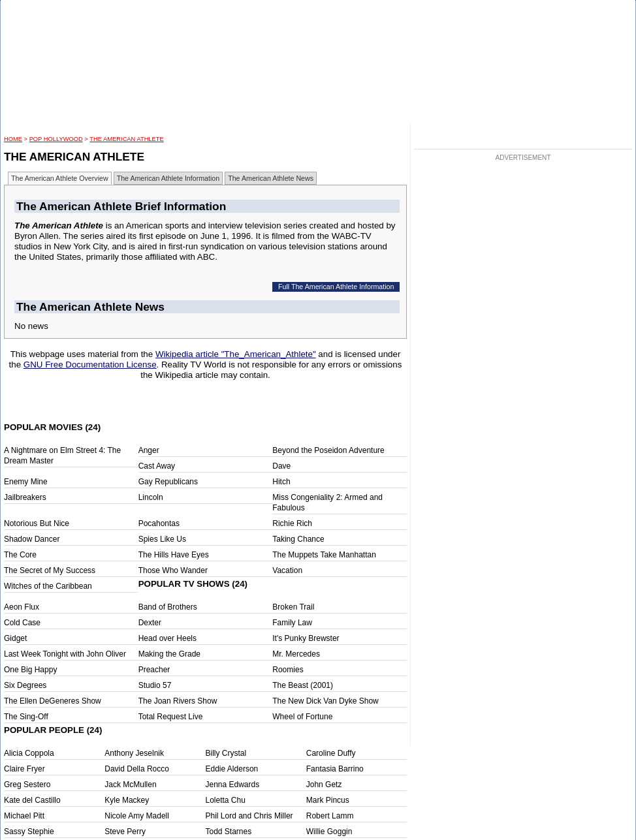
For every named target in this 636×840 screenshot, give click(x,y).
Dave (281, 466)
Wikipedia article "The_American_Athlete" (236, 354)
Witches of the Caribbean (48, 586)
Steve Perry (125, 832)
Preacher (154, 670)
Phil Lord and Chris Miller (249, 816)
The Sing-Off (26, 717)
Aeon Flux (22, 607)
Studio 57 (155, 685)
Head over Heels (167, 638)
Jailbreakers (25, 497)
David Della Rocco (137, 769)
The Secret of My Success (50, 570)
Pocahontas (159, 523)
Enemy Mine (26, 482)
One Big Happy (30, 670)
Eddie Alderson (232, 769)
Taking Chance (298, 539)
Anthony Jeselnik (134, 753)
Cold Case (22, 623)
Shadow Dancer (32, 539)
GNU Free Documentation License (90, 365)
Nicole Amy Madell (137, 816)
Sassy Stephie (29, 832)
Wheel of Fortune (302, 717)
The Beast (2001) (303, 685)
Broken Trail (293, 607)
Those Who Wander (173, 570)
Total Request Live (171, 717)
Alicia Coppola (29, 753)
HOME (13, 139)
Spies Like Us (162, 539)
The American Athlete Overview (60, 178)
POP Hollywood (56, 139)
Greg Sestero (27, 785)
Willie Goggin (329, 832)
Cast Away (157, 466)
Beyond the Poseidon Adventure (328, 450)
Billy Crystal (226, 753)
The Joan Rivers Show (178, 701)
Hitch (281, 482)
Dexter (150, 623)
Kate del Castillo (32, 800)
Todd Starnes (229, 832)
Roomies (288, 670)
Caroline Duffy (331, 753)
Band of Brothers (168, 607)
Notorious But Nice (37, 523)
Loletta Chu (226, 800)
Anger (149, 450)
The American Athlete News (271, 178)
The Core (20, 555)
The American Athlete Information (168, 178)
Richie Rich (292, 523)
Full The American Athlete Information (336, 287)
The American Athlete (126, 139)
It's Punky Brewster (306, 638)
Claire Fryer (24, 769)
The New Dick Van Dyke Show (326, 701)
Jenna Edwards (233, 785)
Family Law (292, 623)
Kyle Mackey (127, 800)
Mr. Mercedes (296, 654)
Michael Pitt (24, 816)
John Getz (324, 785)
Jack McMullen (130, 785)
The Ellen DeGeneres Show (53, 701)
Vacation (287, 570)
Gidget (15, 638)
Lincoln (151, 497)
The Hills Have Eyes (174, 555)
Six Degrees (25, 685)
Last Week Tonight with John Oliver (65, 654)
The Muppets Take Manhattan (324, 555)
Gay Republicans (168, 482)
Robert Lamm (330, 816)
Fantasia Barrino (335, 769)
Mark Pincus (328, 800)
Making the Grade (169, 654)
